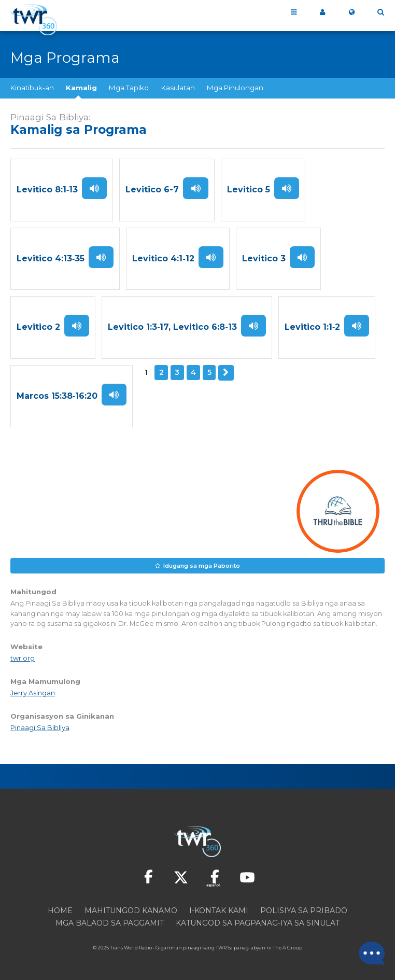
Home (60, 912)
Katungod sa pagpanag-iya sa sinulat (258, 924)
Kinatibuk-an (32, 88)
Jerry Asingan (33, 694)
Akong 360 (322, 12)
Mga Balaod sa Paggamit (110, 924)
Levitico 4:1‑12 (163, 259)
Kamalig (81, 88)
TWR (221, 949)
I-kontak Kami (219, 912)
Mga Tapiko (129, 88)
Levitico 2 (38, 328)
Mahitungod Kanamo (131, 912)
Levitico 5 (248, 190)
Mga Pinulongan (235, 88)
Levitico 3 (264, 259)
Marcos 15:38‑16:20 (57, 397)
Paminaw (94, 188)
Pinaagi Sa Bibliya (40, 729)
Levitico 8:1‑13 (47, 190)
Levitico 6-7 (152, 190)
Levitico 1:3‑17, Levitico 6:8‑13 (172, 328)
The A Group (287, 949)
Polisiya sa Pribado (304, 912)
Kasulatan (178, 88)
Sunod (226, 373)
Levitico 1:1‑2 (312, 328)
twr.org (23, 659)
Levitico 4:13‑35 (51, 259)
